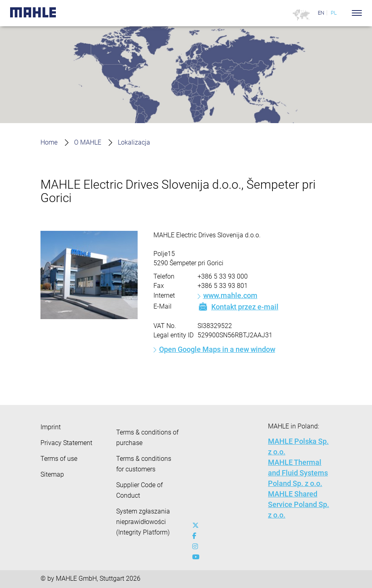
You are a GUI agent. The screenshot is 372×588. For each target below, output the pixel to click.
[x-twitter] (197, 526)
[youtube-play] (197, 557)
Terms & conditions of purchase (147, 438)
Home (49, 142)
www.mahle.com (230, 295)
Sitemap (52, 474)
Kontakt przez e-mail (238, 307)
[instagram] (197, 547)
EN (321, 13)
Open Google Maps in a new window (217, 349)
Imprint (51, 427)
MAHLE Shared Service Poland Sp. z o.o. (299, 504)
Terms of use (59, 459)
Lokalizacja (134, 142)
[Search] (345, 13)
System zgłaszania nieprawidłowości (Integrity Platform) (143, 522)
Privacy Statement (66, 443)
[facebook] (197, 536)
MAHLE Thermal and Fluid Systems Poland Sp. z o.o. (298, 473)
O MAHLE (88, 142)
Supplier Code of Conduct (139, 490)
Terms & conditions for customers (144, 464)
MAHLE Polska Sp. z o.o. (298, 446)
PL (334, 13)
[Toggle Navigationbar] (357, 13)
